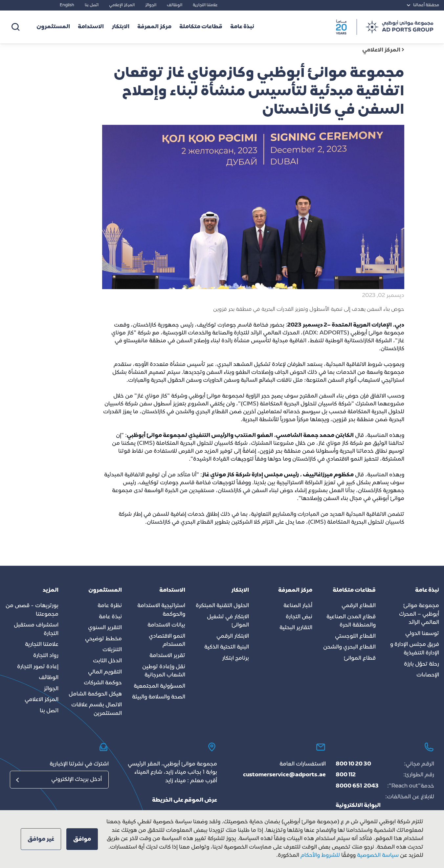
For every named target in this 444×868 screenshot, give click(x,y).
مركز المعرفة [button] (154, 27)
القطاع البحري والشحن (349, 647)
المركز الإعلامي (122, 5)
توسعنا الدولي (422, 634)
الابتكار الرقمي (233, 636)
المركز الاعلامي (383, 50)
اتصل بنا (92, 5)
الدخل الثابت (107, 661)
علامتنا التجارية (205, 5)
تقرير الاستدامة (167, 656)
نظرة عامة (110, 606)
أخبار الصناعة (298, 606)
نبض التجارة (299, 617)
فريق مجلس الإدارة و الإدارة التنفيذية (415, 649)
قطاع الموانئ (360, 658)
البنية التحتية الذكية (227, 647)
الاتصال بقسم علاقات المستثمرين (97, 709)
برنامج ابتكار (235, 658)
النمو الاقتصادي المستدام (167, 641)
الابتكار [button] (121, 27)
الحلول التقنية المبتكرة (222, 606)
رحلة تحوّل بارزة (422, 664)
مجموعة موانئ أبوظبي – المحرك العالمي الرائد (419, 614)
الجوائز (151, 5)
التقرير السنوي (105, 628)
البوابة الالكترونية (358, 806)
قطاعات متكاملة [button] (201, 27)
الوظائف (175, 5)
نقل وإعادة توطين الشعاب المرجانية (164, 671)
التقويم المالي (105, 672)
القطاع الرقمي (359, 606)
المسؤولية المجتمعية (159, 686)
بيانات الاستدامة (166, 625)
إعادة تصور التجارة (38, 667)
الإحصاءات (428, 675)
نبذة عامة (110, 617)
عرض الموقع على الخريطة (185, 800)
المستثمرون (53, 27)
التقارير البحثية (296, 628)
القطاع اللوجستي (355, 636)
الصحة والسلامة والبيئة (159, 697)
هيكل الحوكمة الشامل (95, 694)
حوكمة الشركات (103, 683)
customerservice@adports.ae (284, 775)
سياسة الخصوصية (377, 856)
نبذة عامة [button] (242, 27)
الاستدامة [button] (91, 27)
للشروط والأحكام (320, 856)
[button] (82, 839)
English (67, 5)
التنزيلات (112, 650)
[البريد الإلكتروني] (59, 780)
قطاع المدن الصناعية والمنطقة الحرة (351, 621)
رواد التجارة (46, 656)
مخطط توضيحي (103, 639)
